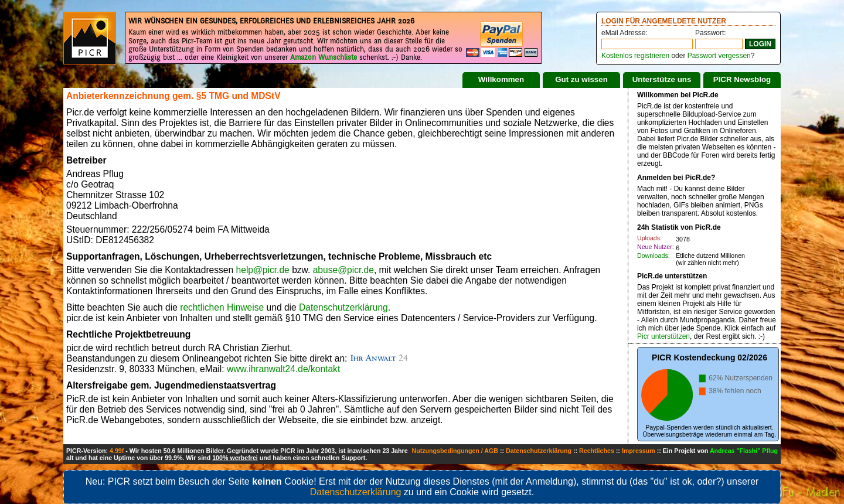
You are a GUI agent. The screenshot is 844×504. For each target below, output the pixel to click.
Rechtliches (597, 451)
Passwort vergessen (719, 56)
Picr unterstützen (663, 336)
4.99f (117, 451)
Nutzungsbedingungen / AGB (455, 451)
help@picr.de (263, 270)
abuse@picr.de (343, 270)
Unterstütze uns (662, 79)
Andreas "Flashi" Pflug (744, 451)
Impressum (639, 451)
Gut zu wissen (581, 79)
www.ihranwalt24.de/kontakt (283, 369)
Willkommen (501, 79)
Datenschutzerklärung (343, 307)
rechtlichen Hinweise (222, 307)
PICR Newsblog (742, 79)
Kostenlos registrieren (635, 56)
